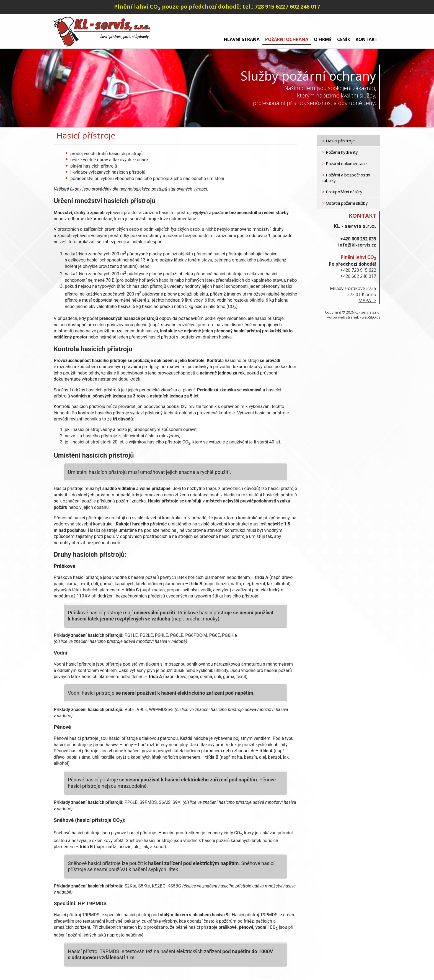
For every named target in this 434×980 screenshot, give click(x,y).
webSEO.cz (371, 317)
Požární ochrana (287, 39)
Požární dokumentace (344, 163)
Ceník (344, 39)
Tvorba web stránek (342, 317)
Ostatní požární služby (345, 203)
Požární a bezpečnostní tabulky (346, 178)
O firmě (323, 39)
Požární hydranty (340, 152)
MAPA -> (367, 301)
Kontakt (367, 39)
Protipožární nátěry (342, 192)
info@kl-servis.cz (357, 245)
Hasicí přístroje (339, 141)
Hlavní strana (242, 39)
